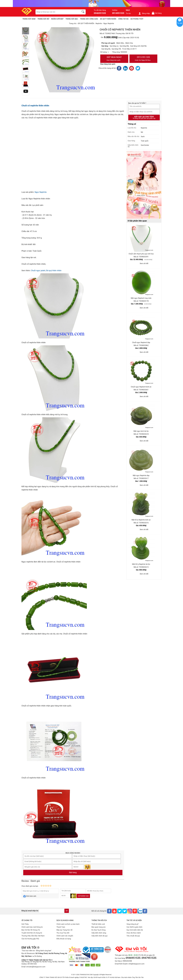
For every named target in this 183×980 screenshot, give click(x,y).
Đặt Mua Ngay (114, 59)
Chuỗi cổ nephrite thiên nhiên (35, 106)
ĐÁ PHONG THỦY (137, 19)
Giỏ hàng (157, 13)
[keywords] (57, 12)
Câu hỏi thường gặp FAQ (30, 939)
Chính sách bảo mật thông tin (32, 927)
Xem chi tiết (144, 263)
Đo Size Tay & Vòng (99, 930)
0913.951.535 (143, 59)
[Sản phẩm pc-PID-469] (144, 185)
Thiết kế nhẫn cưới (98, 924)
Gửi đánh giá (83, 896)
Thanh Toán (61, 927)
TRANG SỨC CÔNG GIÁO (89, 19)
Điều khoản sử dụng (64, 939)
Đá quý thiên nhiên (54, 271)
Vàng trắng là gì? (133, 924)
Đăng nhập (144, 13)
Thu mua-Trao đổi (63, 933)
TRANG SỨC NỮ (43, 19)
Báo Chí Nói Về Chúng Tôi (31, 930)
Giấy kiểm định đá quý (99, 936)
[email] (51, 911)
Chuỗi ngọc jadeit (38, 271)
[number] (110, 52)
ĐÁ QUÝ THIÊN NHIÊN (108, 19)
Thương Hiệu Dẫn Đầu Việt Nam (33, 936)
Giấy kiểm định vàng (99, 933)
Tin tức (128, 13)
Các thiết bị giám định (134, 927)
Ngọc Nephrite (41, 192)
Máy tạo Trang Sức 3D (64, 930)
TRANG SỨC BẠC (72, 19)
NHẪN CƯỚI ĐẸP (57, 19)
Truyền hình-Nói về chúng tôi (32, 933)
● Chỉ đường (37, 956)
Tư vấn (180, 23)
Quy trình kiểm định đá (135, 930)
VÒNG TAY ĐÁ (123, 19)
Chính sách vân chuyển (65, 936)
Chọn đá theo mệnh (134, 933)
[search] (83, 12)
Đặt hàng (73, 872)
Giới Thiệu (25, 924)
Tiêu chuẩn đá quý (133, 936)
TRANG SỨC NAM (29, 19)
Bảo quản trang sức (99, 927)
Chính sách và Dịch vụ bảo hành (68, 924)
